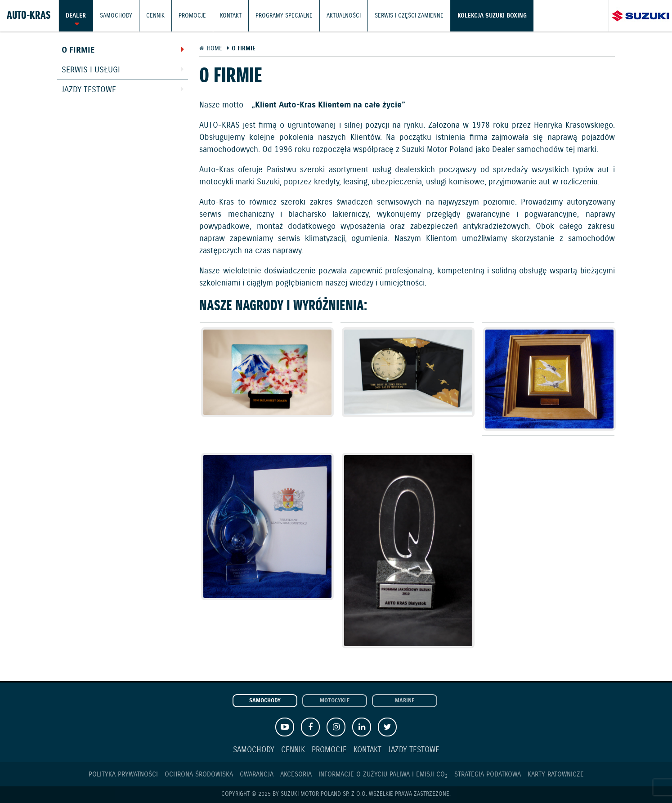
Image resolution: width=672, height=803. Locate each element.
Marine (405, 701)
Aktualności (344, 16)
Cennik (155, 16)
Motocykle (335, 701)
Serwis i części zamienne (409, 16)
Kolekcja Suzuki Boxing (492, 16)
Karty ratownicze (556, 774)
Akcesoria (296, 774)
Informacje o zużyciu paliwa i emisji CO (383, 774)
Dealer (76, 16)
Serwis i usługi (91, 70)
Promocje (192, 16)
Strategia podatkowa (488, 774)
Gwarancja (257, 774)
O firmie (78, 50)
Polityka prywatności (123, 774)
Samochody (116, 16)
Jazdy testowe (89, 90)
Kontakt (231, 16)
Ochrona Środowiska (199, 774)
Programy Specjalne (284, 16)
